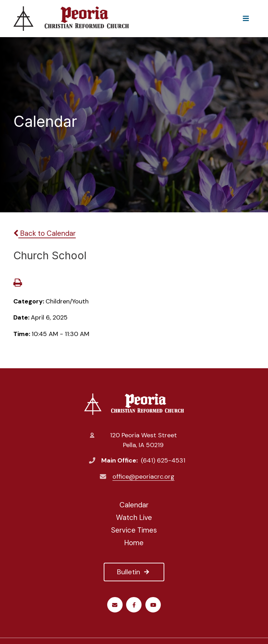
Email (115, 605)
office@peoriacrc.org (143, 477)
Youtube (153, 605)
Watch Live (134, 518)
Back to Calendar (44, 233)
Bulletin (134, 572)
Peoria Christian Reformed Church (134, 404)
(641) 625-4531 (163, 460)
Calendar (134, 505)
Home (134, 543)
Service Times (134, 530)
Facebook (134, 605)
